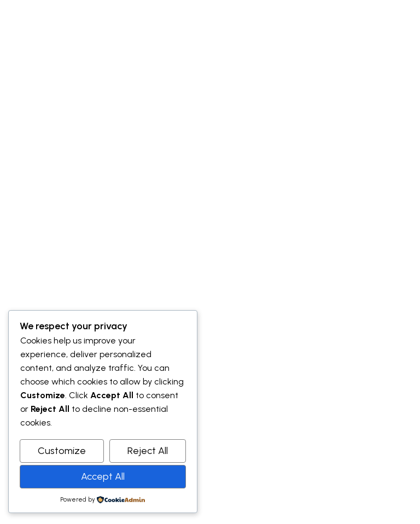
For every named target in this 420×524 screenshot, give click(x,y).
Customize (62, 451)
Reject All (148, 451)
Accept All (103, 476)
